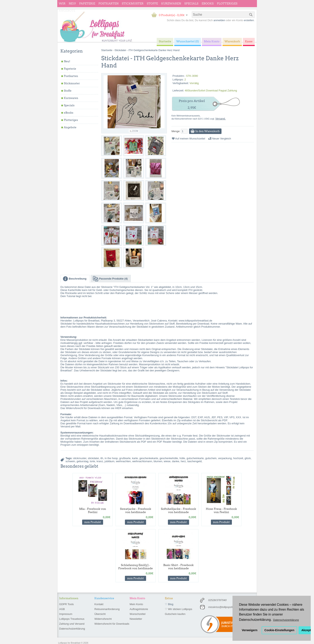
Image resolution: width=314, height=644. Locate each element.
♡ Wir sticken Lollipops (178, 609)
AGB (62, 609)
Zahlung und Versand (72, 624)
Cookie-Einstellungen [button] (279, 630)
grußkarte (125, 458)
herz (183, 461)
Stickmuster (133, 3)
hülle (182, 458)
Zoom (135, 131)
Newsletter (136, 619)
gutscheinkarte (195, 458)
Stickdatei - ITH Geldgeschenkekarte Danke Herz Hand (147, 50)
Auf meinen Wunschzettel (190, 139)
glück (248, 458)
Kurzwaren (171, 3)
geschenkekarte (149, 458)
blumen (158, 461)
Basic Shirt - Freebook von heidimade (178, 567)
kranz (100, 461)
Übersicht (100, 614)
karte (135, 458)
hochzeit (238, 458)
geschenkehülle (169, 458)
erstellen (249, 20)
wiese (167, 461)
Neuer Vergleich (222, 139)
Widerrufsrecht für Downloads (112, 624)
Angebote (67, 11)
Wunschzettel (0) (188, 41)
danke (176, 461)
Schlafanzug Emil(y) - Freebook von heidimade (136, 567)
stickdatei (93, 458)
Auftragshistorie (139, 609)
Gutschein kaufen (175, 614)
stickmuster (80, 458)
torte (93, 461)
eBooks (208, 3)
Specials (191, 3)
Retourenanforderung (107, 609)
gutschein (211, 458)
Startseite (107, 50)
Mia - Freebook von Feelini (93, 510)
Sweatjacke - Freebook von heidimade (136, 510)
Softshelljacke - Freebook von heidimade (178, 510)
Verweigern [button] (250, 630)
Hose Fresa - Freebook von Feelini (221, 510)
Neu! (72, 3)
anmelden (219, 20)
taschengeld (194, 461)
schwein (70, 461)
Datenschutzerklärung (72, 629)
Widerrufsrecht (103, 619)
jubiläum (109, 461)
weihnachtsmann (142, 461)
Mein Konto (136, 604)
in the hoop (111, 458)
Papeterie (87, 3)
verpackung (225, 458)
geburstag (83, 461)
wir (62, 3)
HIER (118, 408)
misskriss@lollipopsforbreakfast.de (229, 607)
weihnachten (123, 461)
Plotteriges (227, 3)
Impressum (66, 614)
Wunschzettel (138, 614)
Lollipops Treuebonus (72, 619)
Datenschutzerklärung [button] (286, 620)
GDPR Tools (67, 604)
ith (102, 458)
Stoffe (152, 3)
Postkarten (109, 3)
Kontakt (99, 604)
